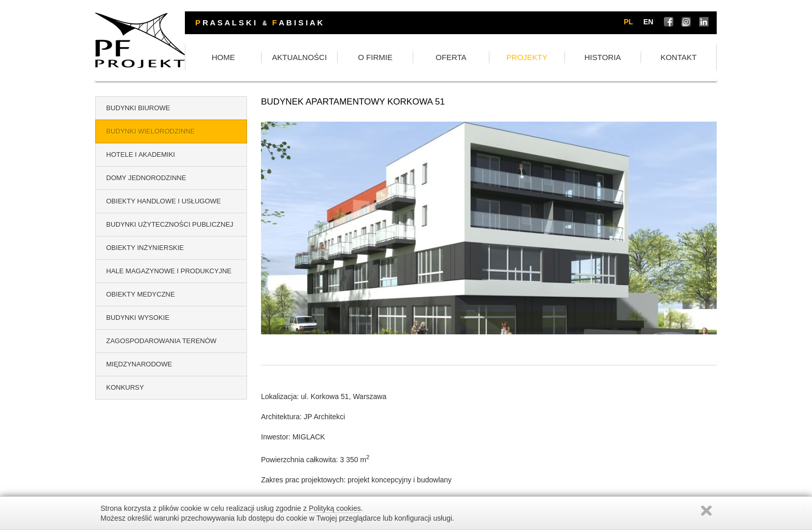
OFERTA (489, 58)
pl (630, 22)
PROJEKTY (554, 58)
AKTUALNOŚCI (359, 58)
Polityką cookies (335, 508)
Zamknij (706, 511)
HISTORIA (619, 58)
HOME (294, 58)
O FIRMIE (424, 58)
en (650, 22)
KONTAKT (684, 58)
